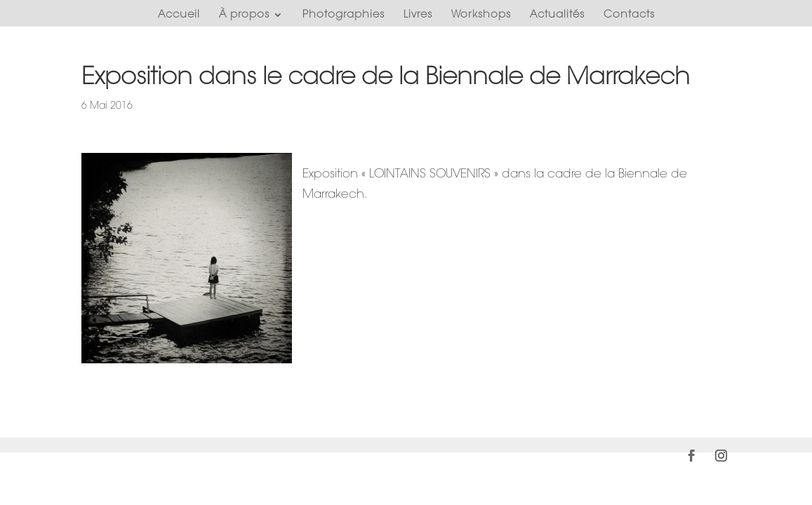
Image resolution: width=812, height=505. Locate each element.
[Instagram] (721, 458)
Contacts (629, 15)
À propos (244, 15)
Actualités (557, 15)
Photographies (344, 15)
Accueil (179, 15)
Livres (418, 15)
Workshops (481, 15)
